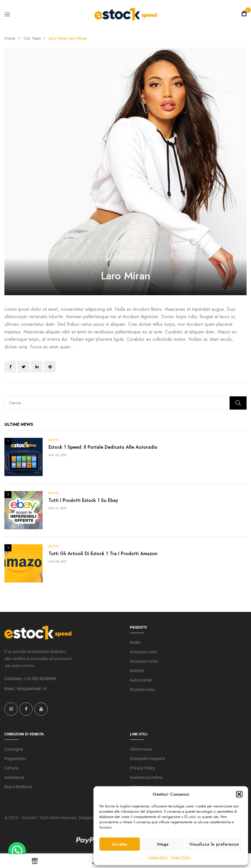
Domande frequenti (147, 759)
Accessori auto (143, 652)
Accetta (119, 844)
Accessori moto (144, 661)
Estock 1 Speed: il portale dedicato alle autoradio (103, 447)
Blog (54, 440)
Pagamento (15, 759)
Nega (163, 844)
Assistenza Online (146, 777)
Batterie (137, 671)
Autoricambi (141, 680)
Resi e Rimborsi (18, 787)
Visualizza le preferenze (214, 844)
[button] (239, 794)
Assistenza (14, 777)
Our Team (32, 38)
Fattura (11, 768)
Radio (135, 642)
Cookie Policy (158, 857)
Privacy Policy (181, 857)
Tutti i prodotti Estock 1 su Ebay (83, 500)
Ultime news (141, 749)
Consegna (14, 749)
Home (10, 38)
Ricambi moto (143, 690)
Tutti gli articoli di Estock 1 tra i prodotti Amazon (103, 554)
